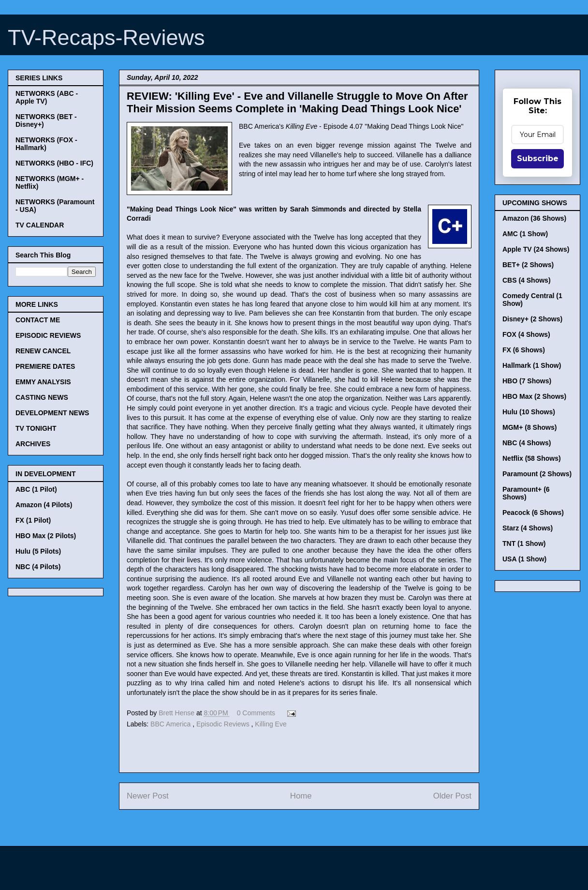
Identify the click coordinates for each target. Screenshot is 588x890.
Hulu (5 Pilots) (38, 551)
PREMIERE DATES (45, 366)
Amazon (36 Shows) (534, 218)
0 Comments (256, 713)
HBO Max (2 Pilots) (46, 536)
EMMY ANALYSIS (43, 382)
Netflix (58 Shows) (532, 458)
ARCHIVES (33, 444)
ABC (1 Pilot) (36, 489)
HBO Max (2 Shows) (534, 396)
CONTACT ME (38, 320)
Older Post (452, 796)
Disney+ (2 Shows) (532, 319)
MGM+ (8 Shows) (529, 427)
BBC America (171, 724)
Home (301, 796)
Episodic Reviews (224, 724)
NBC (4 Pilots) (38, 567)
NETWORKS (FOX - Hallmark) (46, 144)
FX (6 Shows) (524, 350)
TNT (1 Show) (524, 543)
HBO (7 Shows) (527, 381)
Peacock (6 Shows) (533, 513)
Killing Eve (271, 724)
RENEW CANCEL (43, 351)
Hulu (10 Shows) (529, 412)
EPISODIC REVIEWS (48, 335)
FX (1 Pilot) (33, 520)
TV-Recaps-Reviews (106, 38)
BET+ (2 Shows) (528, 265)
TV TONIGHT (36, 428)
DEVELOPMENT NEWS (52, 413)
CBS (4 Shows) (527, 280)
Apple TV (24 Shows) (536, 249)
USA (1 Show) (524, 559)
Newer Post (148, 796)
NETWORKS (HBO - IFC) (54, 163)
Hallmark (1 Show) (532, 365)
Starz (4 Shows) (528, 528)
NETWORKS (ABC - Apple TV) (47, 97)
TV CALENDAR (40, 225)
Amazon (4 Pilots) (44, 505)
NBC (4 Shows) (527, 443)
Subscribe (538, 158)
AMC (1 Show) (525, 234)
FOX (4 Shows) (526, 334)
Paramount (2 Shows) (537, 474)
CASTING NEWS (42, 397)
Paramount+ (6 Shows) (526, 493)
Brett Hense (177, 713)
